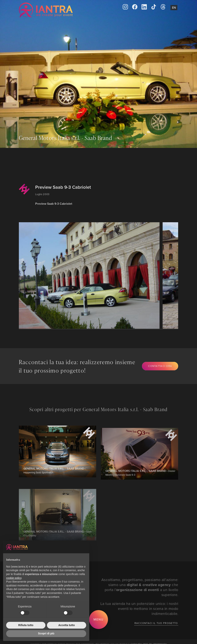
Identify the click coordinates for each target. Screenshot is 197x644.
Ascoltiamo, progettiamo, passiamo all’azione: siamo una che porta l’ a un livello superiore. (140, 587)
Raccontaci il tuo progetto (156, 623)
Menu (98, 619)
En (174, 8)
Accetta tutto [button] (67, 625)
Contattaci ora (160, 366)
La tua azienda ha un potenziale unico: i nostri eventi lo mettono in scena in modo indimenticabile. (139, 608)
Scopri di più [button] (46, 633)
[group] (90, 275)
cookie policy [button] (14, 578)
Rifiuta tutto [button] (26, 625)
